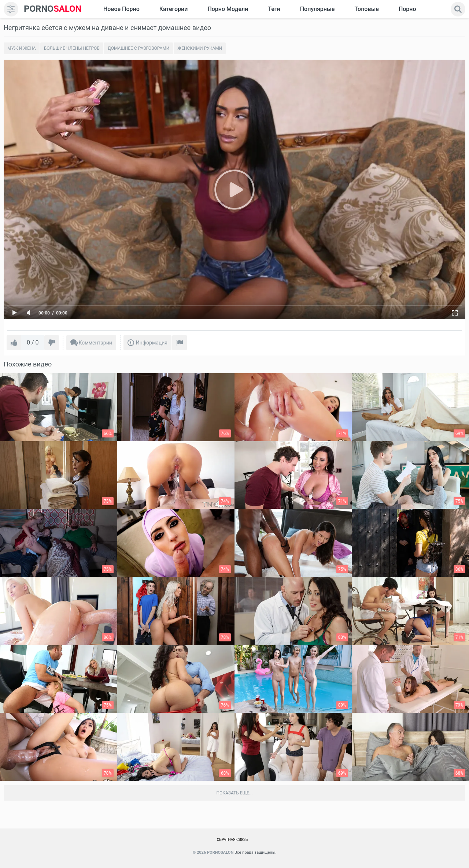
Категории (174, 9)
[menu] (11, 9)
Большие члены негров (72, 48)
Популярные (317, 9)
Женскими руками (200, 48)
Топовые (366, 9)
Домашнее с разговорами (139, 48)
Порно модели (228, 9)
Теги (274, 9)
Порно (407, 9)
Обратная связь (232, 840)
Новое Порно (121, 9)
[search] (458, 9)
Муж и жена (22, 48)
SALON (53, 9)
